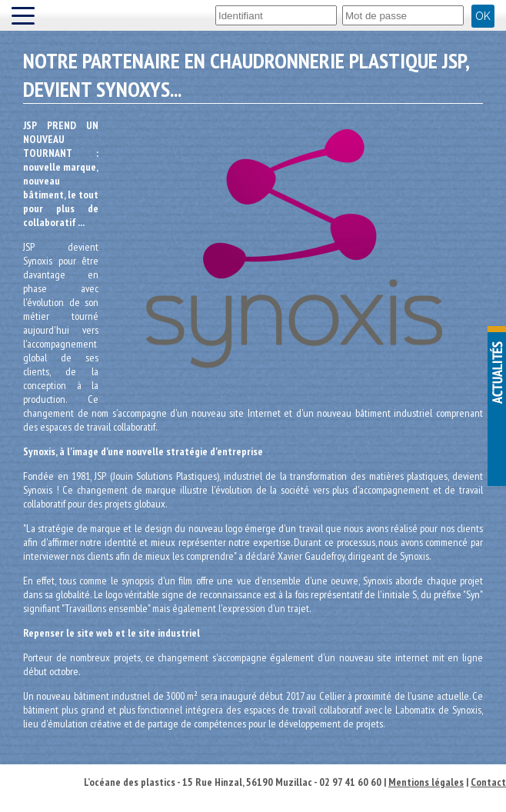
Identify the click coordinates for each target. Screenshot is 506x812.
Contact (488, 782)
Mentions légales (426, 782)
